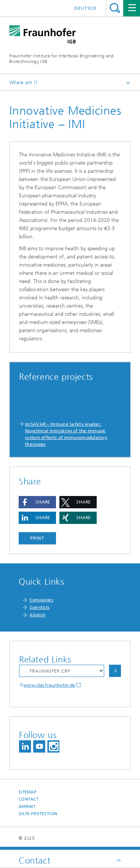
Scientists (40, 607)
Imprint (27, 807)
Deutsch (85, 8)
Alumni (37, 615)
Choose (115, 671)
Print (37, 538)
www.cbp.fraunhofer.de (49, 685)
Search (115, 8)
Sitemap (27, 792)
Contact (29, 799)
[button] (37, 502)
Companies (41, 600)
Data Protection (38, 814)
